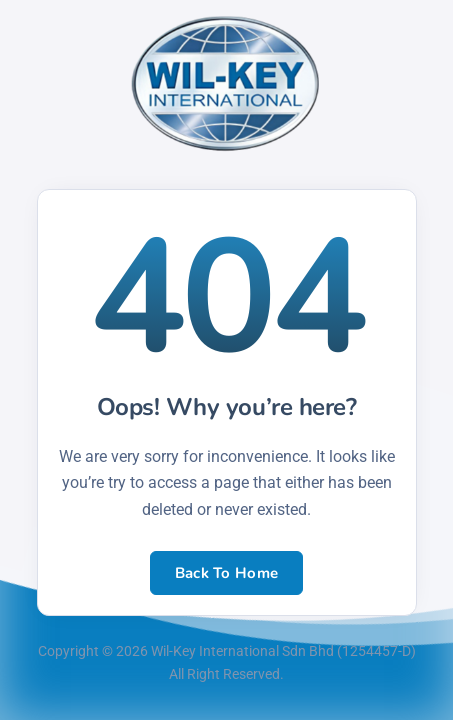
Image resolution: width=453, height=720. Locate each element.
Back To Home (227, 573)
